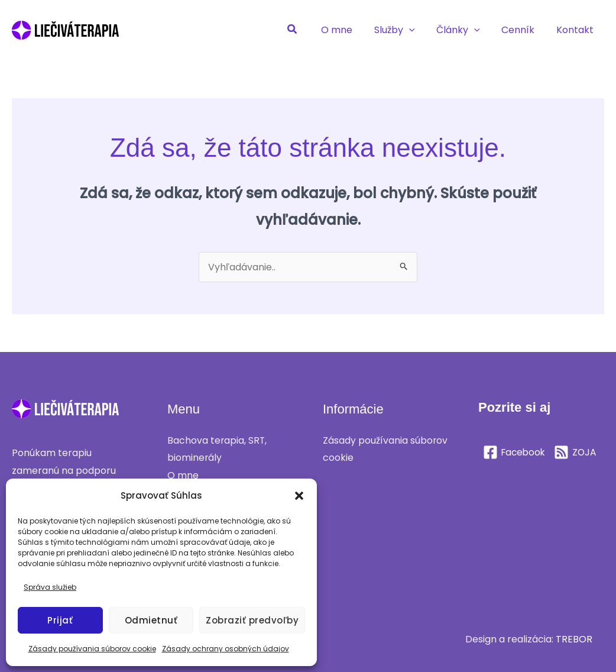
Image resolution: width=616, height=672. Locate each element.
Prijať (60, 620)
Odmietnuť (151, 620)
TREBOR (574, 639)
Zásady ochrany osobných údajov (226, 649)
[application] (419, 30)
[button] (299, 496)
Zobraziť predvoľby (252, 620)
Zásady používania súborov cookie (92, 649)
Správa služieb (50, 587)
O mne (183, 475)
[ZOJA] (505, 472)
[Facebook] (516, 452)
